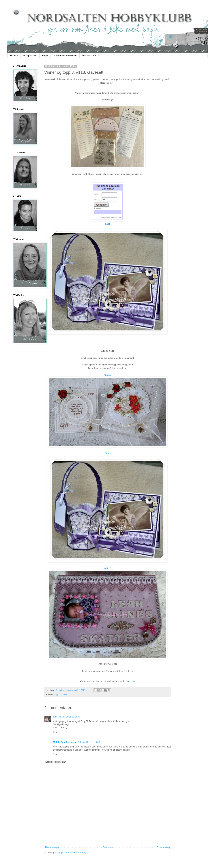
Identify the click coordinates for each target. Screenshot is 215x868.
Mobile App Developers (65, 742)
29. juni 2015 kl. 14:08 (89, 742)
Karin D (107, 568)
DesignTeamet (30, 56)
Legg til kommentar (56, 762)
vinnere (64, 694)
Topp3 (57, 694)
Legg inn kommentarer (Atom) (71, 853)
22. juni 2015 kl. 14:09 (69, 717)
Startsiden (108, 847)
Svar (55, 732)
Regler (45, 56)
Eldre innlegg (163, 847)
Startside (14, 56)
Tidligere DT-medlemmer (65, 56)
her (133, 681)
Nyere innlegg (52, 847)
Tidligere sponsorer (91, 56)
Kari (107, 224)
